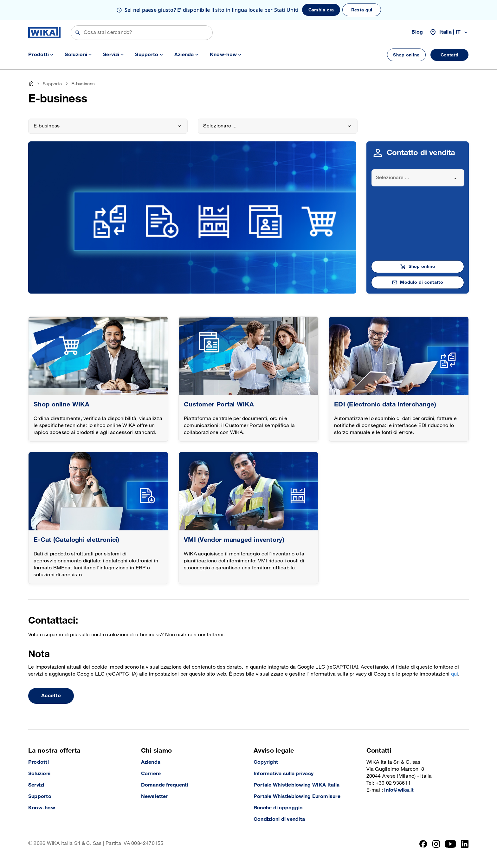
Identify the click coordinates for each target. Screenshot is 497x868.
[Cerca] (142, 33)
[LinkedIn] (465, 844)
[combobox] (418, 178)
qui (455, 674)
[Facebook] (423, 844)
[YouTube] (451, 844)
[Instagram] (436, 844)
